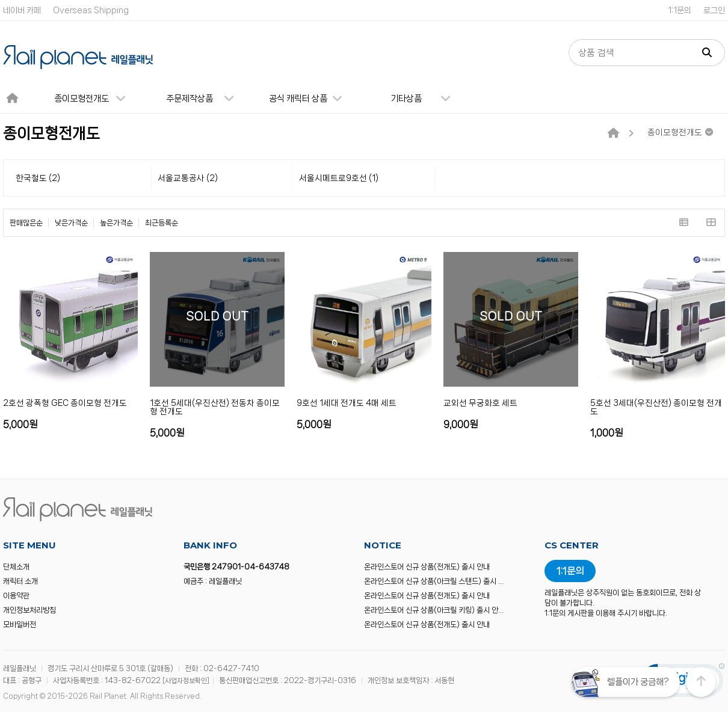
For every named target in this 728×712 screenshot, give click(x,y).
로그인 (714, 10)
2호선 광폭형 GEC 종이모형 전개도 (65, 403)
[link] (683, 683)
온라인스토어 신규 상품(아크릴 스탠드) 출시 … (434, 581)
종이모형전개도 (95, 99)
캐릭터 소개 (20, 581)
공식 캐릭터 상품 (311, 99)
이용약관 (16, 596)
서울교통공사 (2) (188, 178)
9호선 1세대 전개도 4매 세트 (347, 403)
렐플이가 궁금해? (638, 682)
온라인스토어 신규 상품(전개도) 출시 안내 (427, 567)
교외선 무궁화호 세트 (480, 403)
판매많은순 (26, 223)
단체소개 (16, 567)
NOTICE (383, 545)
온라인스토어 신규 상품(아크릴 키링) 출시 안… (434, 610)
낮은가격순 (71, 223)
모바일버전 (20, 625)
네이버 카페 (22, 10)
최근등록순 (162, 223)
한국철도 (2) (38, 178)
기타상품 (425, 99)
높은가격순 (116, 223)
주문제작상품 (205, 99)
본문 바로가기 (0, 0)
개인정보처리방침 (29, 610)
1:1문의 (680, 10)
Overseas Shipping (91, 10)
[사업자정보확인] (186, 681)
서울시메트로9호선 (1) (339, 178)
